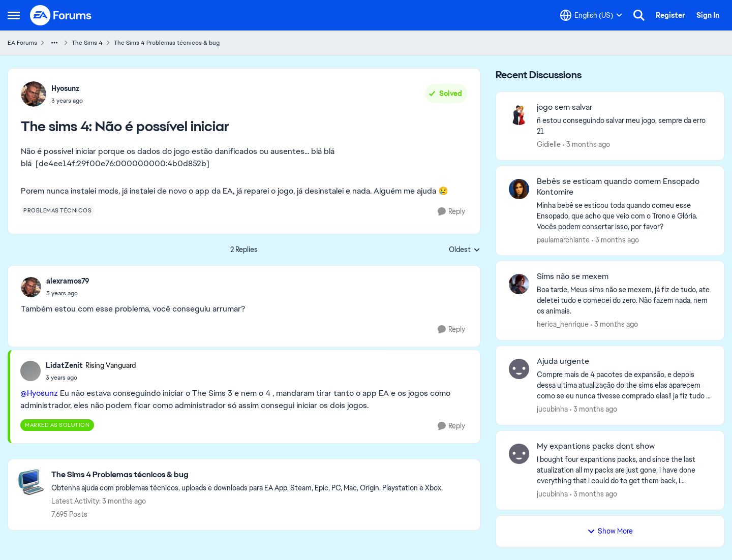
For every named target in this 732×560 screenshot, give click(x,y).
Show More (610, 531)
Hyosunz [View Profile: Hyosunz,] (65, 88)
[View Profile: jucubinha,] (519, 369)
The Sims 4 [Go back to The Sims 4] (87, 43)
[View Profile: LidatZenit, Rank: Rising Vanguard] (30, 371)
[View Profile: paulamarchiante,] (519, 189)
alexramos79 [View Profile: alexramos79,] (68, 281)
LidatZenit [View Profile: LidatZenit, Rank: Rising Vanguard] (64, 365)
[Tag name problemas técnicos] (57, 210)
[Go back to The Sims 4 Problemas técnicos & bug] (247, 475)
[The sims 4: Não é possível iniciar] (68, 293)
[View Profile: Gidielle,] (519, 115)
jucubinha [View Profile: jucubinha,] (552, 409)
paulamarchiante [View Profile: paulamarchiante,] (563, 239)
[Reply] (451, 212)
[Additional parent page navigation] (54, 43)
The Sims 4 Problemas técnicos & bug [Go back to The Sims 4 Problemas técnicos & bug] (167, 43)
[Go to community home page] (61, 15)
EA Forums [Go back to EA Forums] (22, 43)
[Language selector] (591, 15)
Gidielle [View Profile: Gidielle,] (549, 144)
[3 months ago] (586, 145)
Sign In (708, 15)
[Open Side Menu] (14, 15)
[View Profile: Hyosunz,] (34, 94)
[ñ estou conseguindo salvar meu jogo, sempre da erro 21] (624, 126)
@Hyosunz (39, 393)
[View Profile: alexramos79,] (31, 287)
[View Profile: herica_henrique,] (519, 284)
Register (670, 15)
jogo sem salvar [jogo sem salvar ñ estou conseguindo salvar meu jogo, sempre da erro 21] (565, 107)
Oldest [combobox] (465, 250)
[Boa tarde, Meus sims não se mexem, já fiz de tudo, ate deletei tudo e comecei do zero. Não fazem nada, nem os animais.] (624, 301)
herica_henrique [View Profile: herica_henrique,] (563, 324)
